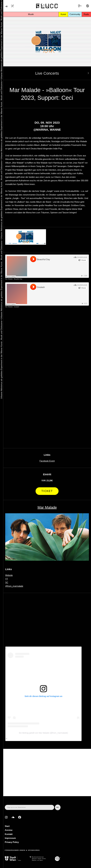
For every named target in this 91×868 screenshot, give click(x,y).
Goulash (16, 307)
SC (7, 582)
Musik (31, 14)
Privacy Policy (12, 842)
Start (7, 826)
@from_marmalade (14, 586)
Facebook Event (47, 461)
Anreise (9, 830)
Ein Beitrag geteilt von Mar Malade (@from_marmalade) (43, 733)
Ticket (47, 491)
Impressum (10, 838)
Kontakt (9, 834)
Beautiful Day (18, 279)
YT (7, 579)
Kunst (63, 14)
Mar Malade (9, 279)
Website (9, 575)
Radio (86, 14)
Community (75, 14)
